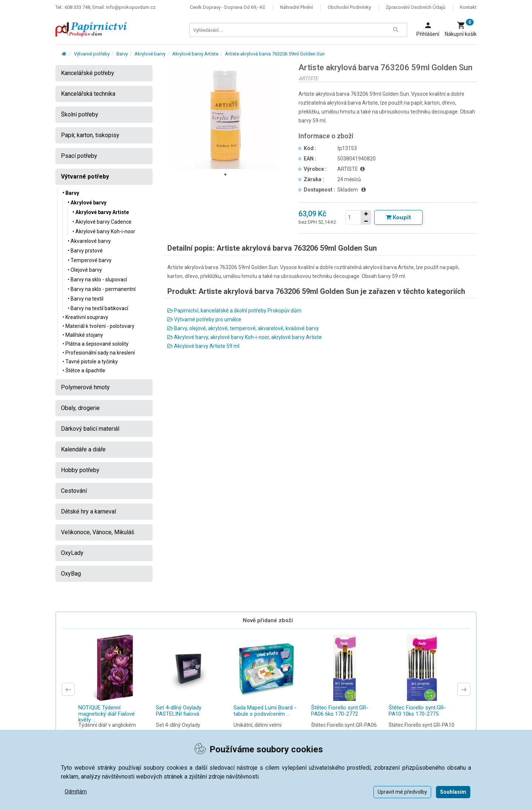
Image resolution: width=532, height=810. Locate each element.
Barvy (122, 54)
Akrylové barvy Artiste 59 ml (203, 346)
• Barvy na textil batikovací (98, 308)
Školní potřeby (80, 114)
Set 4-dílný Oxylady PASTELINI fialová (179, 711)
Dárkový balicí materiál (90, 429)
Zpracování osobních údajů (415, 7)
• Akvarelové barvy (89, 241)
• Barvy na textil (86, 299)
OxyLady (72, 553)
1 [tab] (225, 174)
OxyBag (71, 574)
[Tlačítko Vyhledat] (396, 30)
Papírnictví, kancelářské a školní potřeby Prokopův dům (234, 311)
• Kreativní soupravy (85, 317)
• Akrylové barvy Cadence (102, 222)
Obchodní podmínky (349, 7)
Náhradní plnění (296, 7)
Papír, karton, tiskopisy (90, 135)
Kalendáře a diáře (83, 449)
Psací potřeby (79, 156)
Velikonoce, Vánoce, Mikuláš (98, 532)
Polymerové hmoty (85, 387)
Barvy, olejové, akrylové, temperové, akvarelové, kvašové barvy (243, 328)
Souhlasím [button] (453, 792)
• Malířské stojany (83, 335)
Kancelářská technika (88, 94)
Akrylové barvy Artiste (195, 54)
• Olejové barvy (85, 270)
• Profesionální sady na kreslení (99, 353)
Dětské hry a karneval (88, 511)
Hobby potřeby (80, 470)
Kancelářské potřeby (88, 73)
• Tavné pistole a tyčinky (90, 362)
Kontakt (468, 7)
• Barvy (71, 193)
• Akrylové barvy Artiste (101, 212)
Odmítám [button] (76, 792)
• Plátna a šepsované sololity (96, 344)
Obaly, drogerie (80, 408)
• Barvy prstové (85, 251)
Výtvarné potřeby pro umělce (204, 319)
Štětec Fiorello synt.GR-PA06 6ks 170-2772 (340, 711)
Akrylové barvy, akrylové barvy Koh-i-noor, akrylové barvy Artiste (245, 337)
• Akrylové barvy (87, 203)
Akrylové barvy (150, 54)
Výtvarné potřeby (92, 54)
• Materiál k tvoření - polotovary (98, 326)
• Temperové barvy (90, 260)
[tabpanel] (226, 116)
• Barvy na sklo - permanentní (102, 289)
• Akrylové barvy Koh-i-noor (104, 231)
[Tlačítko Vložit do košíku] (398, 217)
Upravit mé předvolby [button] (402, 792)
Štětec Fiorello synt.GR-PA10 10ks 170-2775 (417, 711)
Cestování (74, 491)
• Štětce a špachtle (84, 370)
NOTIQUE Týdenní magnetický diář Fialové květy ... (107, 714)
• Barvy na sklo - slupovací (97, 279)
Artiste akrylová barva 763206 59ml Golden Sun (275, 54)
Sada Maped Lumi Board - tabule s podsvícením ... (265, 711)
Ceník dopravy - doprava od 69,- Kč (228, 7)
